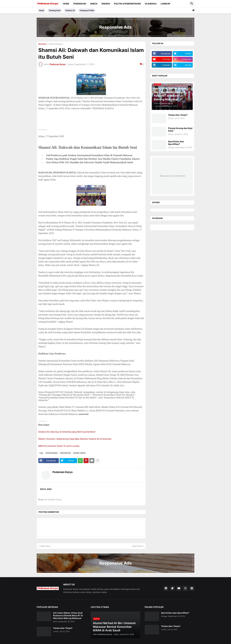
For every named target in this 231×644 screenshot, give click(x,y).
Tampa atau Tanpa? (178, 115)
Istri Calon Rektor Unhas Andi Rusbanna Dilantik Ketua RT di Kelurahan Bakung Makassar (68, 615)
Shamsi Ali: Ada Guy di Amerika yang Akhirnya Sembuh (67, 432)
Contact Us (70, 10)
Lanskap (165, 4)
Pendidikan (80, 4)
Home (66, 4)
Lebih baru (45, 546)
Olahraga (151, 4)
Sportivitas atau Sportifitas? (176, 143)
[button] (192, 4)
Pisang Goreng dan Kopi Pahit (180, 129)
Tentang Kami (55, 10)
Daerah (106, 4)
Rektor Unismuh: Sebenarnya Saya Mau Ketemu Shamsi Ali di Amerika (75, 439)
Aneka (94, 4)
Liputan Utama (79, 453)
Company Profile (87, 10)
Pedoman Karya (62, 472)
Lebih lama (137, 546)
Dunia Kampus (56, 44)
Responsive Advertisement (172, 176)
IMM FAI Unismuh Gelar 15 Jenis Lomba (59, 446)
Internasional (65, 453)
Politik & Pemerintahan (127, 4)
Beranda (42, 44)
